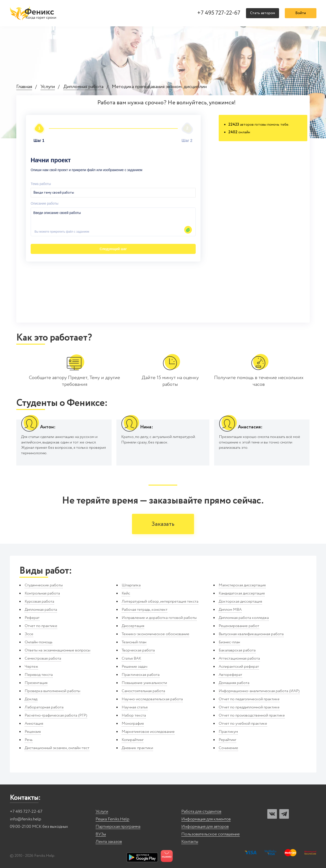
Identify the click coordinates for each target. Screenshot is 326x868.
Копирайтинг (133, 740)
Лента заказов (109, 842)
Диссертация (133, 626)
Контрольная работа (42, 593)
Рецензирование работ (239, 626)
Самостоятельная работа (143, 691)
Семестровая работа (43, 658)
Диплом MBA (230, 610)
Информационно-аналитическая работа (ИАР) (259, 691)
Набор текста (134, 715)
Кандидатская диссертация (242, 593)
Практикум (228, 732)
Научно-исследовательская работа (152, 699)
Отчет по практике (41, 626)
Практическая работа (141, 675)
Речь (29, 740)
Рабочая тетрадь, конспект (145, 610)
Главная (24, 87)
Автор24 (193, 249)
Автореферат (230, 675)
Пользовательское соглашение (211, 834)
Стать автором (263, 13)
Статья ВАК (131, 658)
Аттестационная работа (239, 658)
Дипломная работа (83, 87)
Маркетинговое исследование (148, 732)
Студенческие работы (44, 585)
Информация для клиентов (206, 819)
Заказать (163, 524)
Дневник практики (137, 748)
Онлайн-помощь (39, 642)
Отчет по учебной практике (243, 724)
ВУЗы (101, 834)
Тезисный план (134, 642)
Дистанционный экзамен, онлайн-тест (57, 748)
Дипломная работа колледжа (244, 618)
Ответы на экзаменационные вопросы (57, 650)
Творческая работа (138, 650)
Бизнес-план (229, 642)
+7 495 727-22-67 (219, 13)
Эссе (29, 634)
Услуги (48, 87)
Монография (133, 724)
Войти (301, 13)
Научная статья (135, 707)
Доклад (31, 699)
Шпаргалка (131, 585)
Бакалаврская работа (237, 650)
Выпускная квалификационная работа (251, 634)
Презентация (36, 683)
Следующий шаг (58, 234)
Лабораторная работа (44, 707)
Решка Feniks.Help (112, 819)
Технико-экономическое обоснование (155, 634)
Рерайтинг (227, 740)
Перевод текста (39, 675)
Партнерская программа (118, 827)
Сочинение (228, 748)
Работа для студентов (201, 812)
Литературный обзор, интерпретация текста (160, 602)
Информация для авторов (205, 827)
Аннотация (34, 724)
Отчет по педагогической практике (249, 699)
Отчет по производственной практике (252, 715)
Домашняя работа (234, 683)
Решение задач (134, 667)
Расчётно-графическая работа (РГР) (56, 715)
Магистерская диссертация (242, 585)
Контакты (190, 842)
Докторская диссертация (240, 602)
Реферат (32, 618)
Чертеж (31, 667)
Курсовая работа (39, 602)
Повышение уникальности (144, 683)
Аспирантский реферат (239, 667)
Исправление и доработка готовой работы (159, 618)
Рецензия (33, 732)
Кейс (126, 593)
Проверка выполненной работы (52, 691)
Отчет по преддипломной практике (249, 707)
